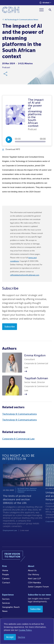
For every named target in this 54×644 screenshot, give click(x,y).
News (5, 611)
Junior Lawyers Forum (38, 587)
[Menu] (43, 10)
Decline (21, 637)
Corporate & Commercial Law (18, 439)
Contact (6, 583)
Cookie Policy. (25, 630)
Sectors (6, 599)
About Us (32, 570)
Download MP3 (11, 149)
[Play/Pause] (9, 140)
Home (5, 570)
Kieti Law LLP (34, 579)
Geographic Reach (11, 607)
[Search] (50, 10)
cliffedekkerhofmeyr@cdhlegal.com (25, 275)
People (5, 575)
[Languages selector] (45, 3)
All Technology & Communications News (21, 20)
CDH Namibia (34, 583)
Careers (6, 579)
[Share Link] (6, 75)
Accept (10, 637)
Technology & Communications (19, 414)
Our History (33, 575)
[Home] (11, 10)
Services (6, 603)
